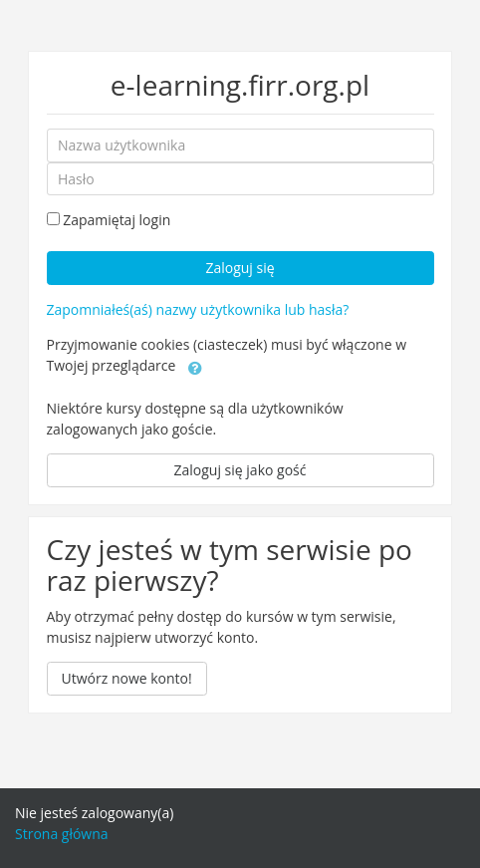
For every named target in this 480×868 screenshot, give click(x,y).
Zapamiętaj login (117, 220)
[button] (195, 367)
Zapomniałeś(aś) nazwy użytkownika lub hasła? (198, 309)
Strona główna (62, 834)
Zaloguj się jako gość (240, 470)
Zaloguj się (240, 268)
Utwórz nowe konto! (127, 678)
